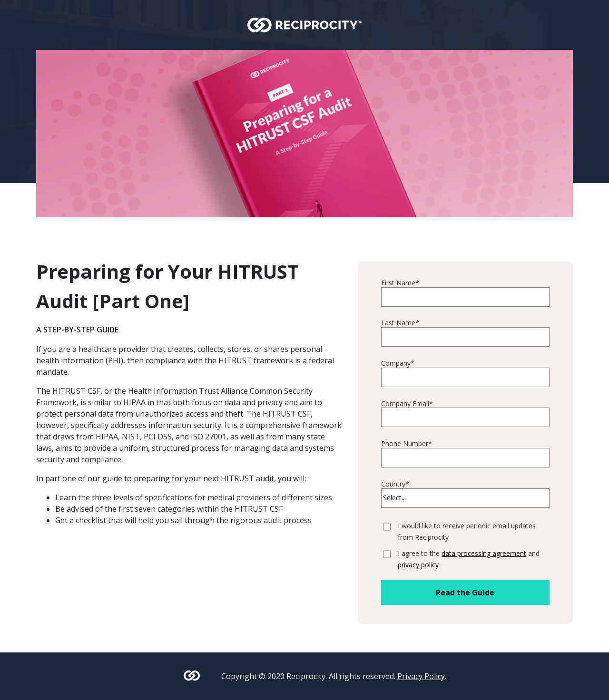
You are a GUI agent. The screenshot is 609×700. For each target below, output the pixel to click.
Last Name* (400, 323)
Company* (398, 364)
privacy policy (418, 565)
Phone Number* (407, 444)
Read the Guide (465, 593)
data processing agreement (484, 553)
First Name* (400, 283)
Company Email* (407, 404)
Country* (395, 484)
